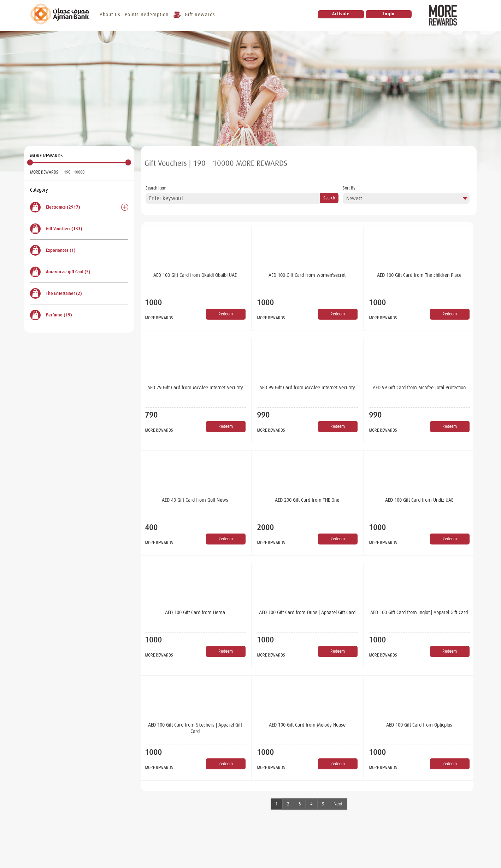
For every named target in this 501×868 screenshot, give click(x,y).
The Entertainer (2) (56, 293)
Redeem (226, 314)
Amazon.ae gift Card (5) (60, 272)
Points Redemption (147, 14)
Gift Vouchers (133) (56, 229)
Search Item (156, 188)
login (389, 14)
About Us (111, 14)
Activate (341, 14)
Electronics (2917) (55, 207)
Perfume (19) (51, 315)
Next (338, 804)
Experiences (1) (53, 250)
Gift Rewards (195, 16)
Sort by (349, 188)
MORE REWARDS (44, 172)
